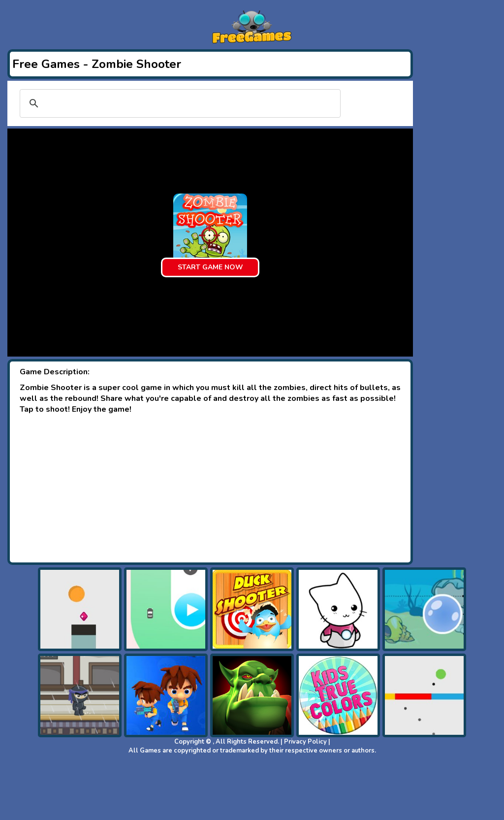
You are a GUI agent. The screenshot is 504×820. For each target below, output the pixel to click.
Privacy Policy (305, 742)
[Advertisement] (210, 489)
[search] (179, 103)
